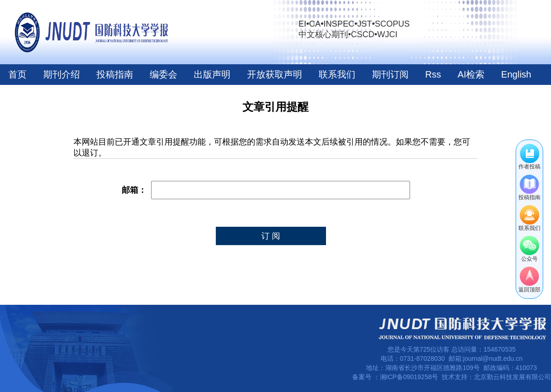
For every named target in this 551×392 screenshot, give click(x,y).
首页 (17, 74)
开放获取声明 (275, 74)
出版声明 (212, 74)
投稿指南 (115, 74)
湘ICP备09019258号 (409, 377)
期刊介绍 (62, 74)
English (516, 74)
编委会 (163, 74)
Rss (433, 74)
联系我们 (337, 74)
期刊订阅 (390, 74)
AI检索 (471, 74)
